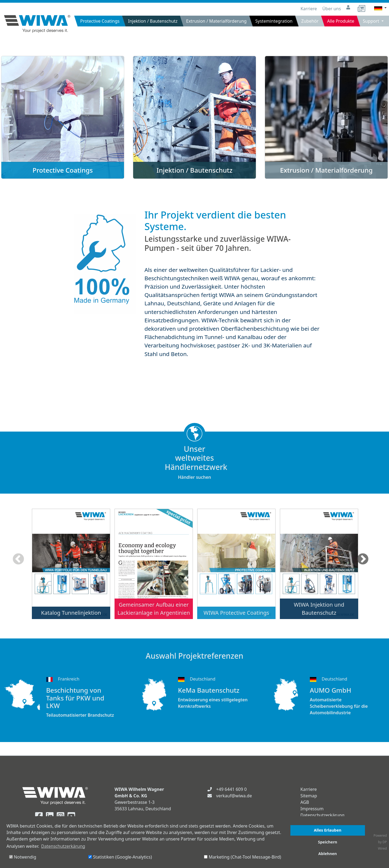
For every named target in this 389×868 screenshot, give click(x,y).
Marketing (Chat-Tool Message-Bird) (242, 857)
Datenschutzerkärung (322, 815)
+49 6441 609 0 (231, 789)
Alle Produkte (341, 21)
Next (363, 559)
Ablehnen (328, 854)
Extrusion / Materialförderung (216, 21)
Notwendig (23, 857)
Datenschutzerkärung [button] (63, 846)
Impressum (312, 809)
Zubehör (310, 21)
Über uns (332, 9)
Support (372, 21)
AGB (305, 802)
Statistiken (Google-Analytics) (120, 857)
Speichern (328, 842)
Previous (18, 559)
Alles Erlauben (328, 830)
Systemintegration (274, 21)
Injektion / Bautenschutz (153, 21)
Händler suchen (194, 462)
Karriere (309, 9)
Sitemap (309, 796)
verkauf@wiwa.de (234, 796)
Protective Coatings (100, 21)
